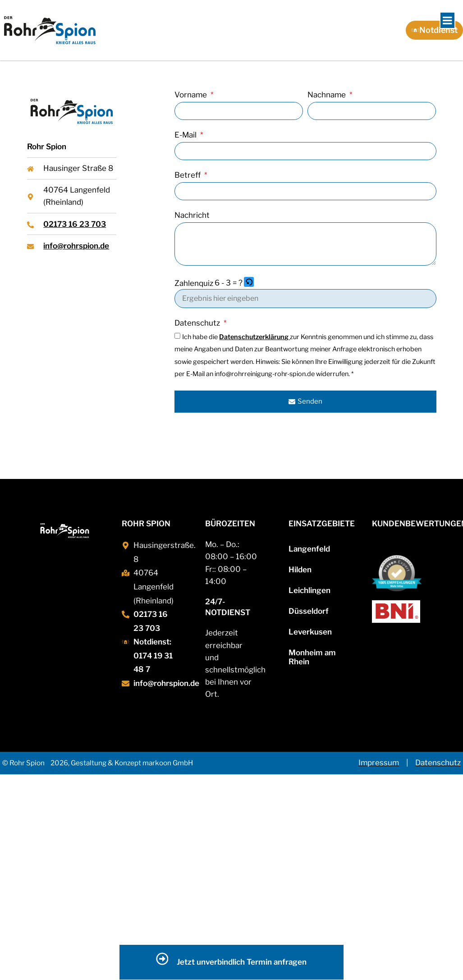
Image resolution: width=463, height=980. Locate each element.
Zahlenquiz (194, 283)
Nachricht (192, 216)
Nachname (328, 95)
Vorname (192, 95)
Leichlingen (309, 590)
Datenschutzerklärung (254, 337)
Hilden (300, 570)
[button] (250, 283)
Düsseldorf (309, 611)
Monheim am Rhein (312, 657)
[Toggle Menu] (447, 20)
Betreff (188, 175)
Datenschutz (198, 323)
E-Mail (186, 135)
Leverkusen (310, 632)
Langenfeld (309, 549)
